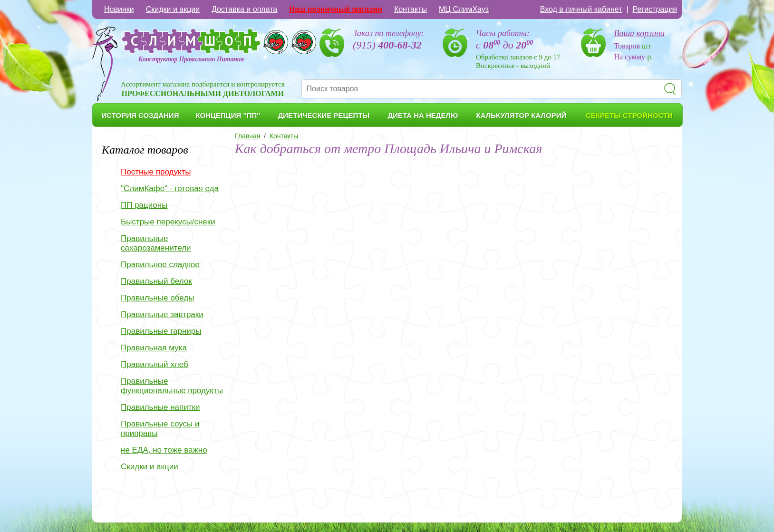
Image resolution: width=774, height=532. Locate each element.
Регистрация (655, 9)
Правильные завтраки (162, 314)
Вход (581, 9)
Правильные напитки (160, 407)
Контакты (411, 9)
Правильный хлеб (155, 364)
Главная (247, 136)
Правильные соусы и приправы (160, 429)
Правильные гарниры (161, 331)
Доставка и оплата (244, 9)
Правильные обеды (157, 298)
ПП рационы (144, 205)
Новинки (119, 9)
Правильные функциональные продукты (172, 386)
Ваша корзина (640, 33)
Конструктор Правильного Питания (191, 59)
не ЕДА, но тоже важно (164, 450)
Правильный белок (156, 281)
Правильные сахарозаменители (156, 243)
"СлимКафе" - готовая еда (170, 189)
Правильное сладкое (160, 265)
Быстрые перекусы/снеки (168, 222)
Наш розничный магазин (336, 9)
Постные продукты (156, 172)
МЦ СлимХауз (464, 9)
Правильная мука (154, 348)
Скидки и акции (173, 9)
